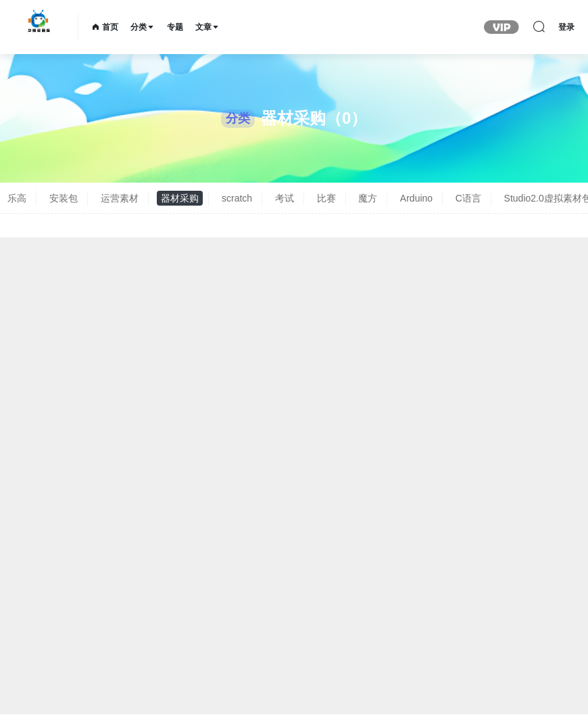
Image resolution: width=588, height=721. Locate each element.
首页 (105, 27)
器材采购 (180, 198)
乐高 (17, 198)
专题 (175, 27)
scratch (237, 198)
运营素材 (120, 198)
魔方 (368, 198)
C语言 (468, 198)
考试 (285, 198)
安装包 (64, 198)
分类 (143, 27)
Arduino (416, 198)
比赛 (326, 198)
